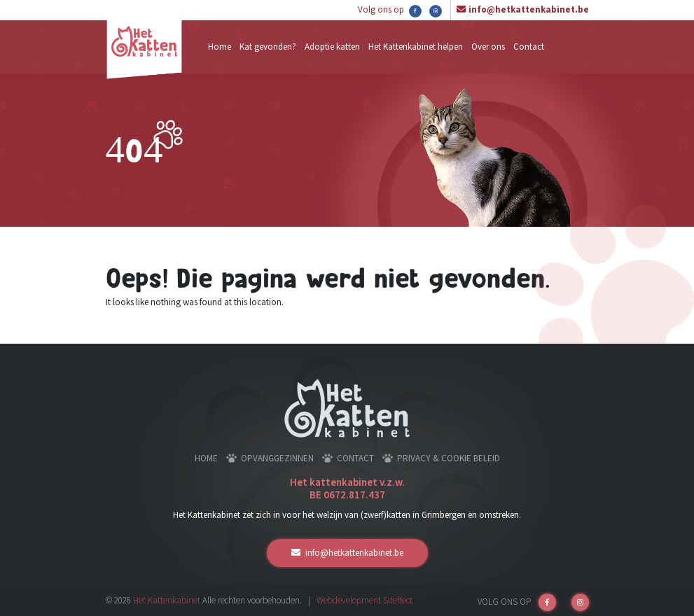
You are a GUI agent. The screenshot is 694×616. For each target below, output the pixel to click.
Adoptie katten (332, 47)
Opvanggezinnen (277, 458)
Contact (529, 47)
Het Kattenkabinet (167, 600)
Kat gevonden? (268, 47)
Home (220, 47)
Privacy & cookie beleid (449, 458)
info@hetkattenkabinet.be (529, 9)
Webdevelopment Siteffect (365, 600)
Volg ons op (390, 10)
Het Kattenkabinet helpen (416, 47)
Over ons (488, 47)
